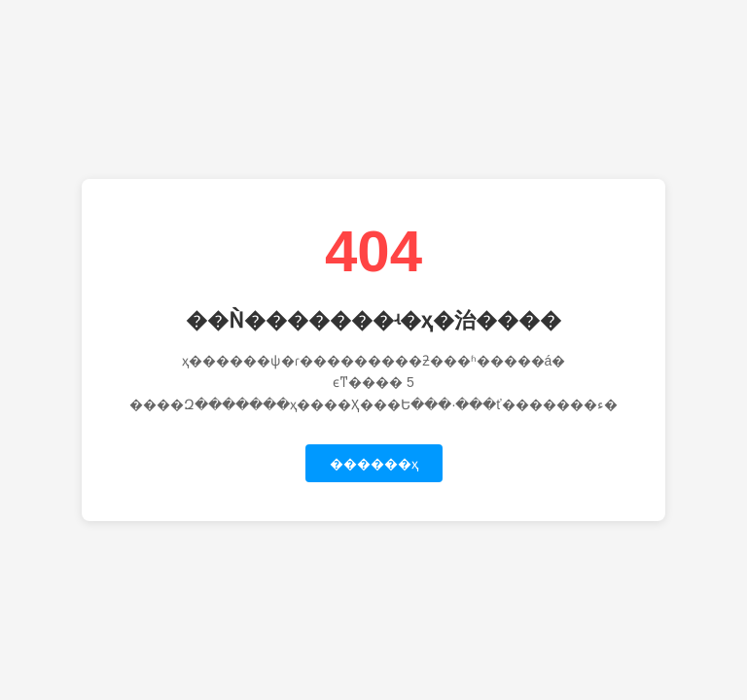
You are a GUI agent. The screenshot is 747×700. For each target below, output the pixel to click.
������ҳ (374, 464)
